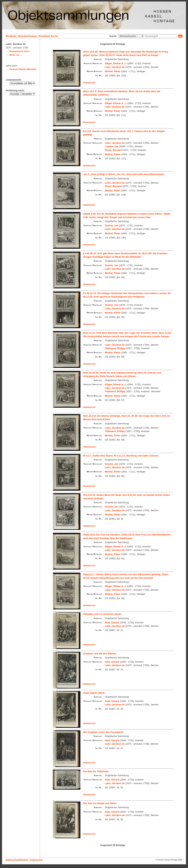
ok (180, 36)
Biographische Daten (19, 51)
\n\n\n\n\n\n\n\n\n (131, 36)
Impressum (36, 860)
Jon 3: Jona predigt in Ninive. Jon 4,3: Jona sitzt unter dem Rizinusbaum (124, 174)
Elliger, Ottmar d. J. (116, 63)
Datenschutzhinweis (17, 860)
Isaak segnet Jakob (94, 693)
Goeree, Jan (112, 225)
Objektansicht (89, 83)
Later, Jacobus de (115, 67)
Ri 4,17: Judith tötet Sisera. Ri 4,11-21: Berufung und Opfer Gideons (121, 456)
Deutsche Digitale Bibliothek (23, 69)
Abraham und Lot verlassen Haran (102, 614)
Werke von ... (16, 55)
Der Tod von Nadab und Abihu (100, 803)
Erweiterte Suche (48, 36)
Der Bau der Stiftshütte (96, 771)
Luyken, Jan (112, 146)
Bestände (11, 36)
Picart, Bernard (113, 150)
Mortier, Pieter (113, 71)
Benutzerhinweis (28, 36)
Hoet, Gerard (112, 623)
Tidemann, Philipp (115, 348)
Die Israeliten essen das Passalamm (103, 732)
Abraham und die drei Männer (100, 654)
